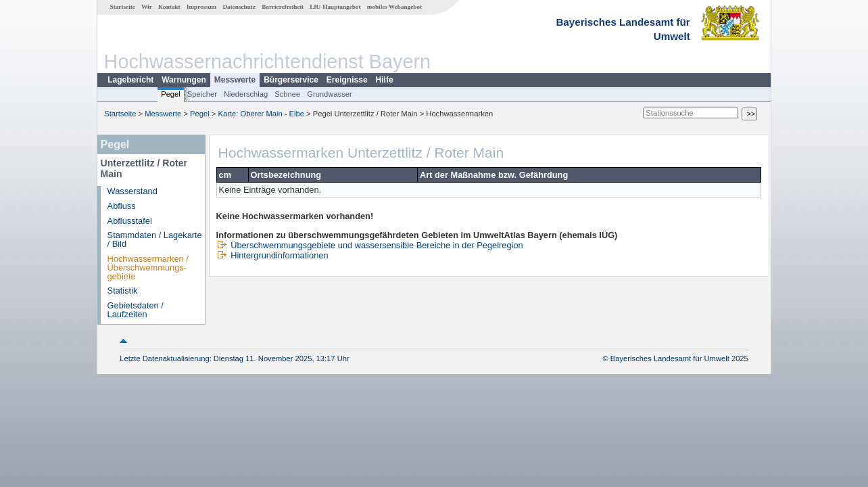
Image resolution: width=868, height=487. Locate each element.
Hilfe (385, 80)
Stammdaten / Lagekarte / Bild (155, 239)
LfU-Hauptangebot (335, 7)
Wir (147, 7)
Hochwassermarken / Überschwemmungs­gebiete (148, 268)
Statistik (123, 291)
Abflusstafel (130, 221)
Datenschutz (239, 7)
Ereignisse (347, 80)
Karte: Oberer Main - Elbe (261, 114)
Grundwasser (330, 94)
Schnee (287, 94)
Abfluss (122, 206)
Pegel (171, 94)
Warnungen (184, 80)
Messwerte (235, 80)
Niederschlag (246, 94)
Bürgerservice (291, 80)
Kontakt (169, 7)
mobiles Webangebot (394, 7)
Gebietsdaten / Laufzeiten (136, 310)
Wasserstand (132, 191)
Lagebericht (130, 80)
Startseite (123, 7)
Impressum (201, 7)
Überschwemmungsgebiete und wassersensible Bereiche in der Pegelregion (370, 245)
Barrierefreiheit (283, 7)
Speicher (202, 94)
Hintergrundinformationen (272, 255)
